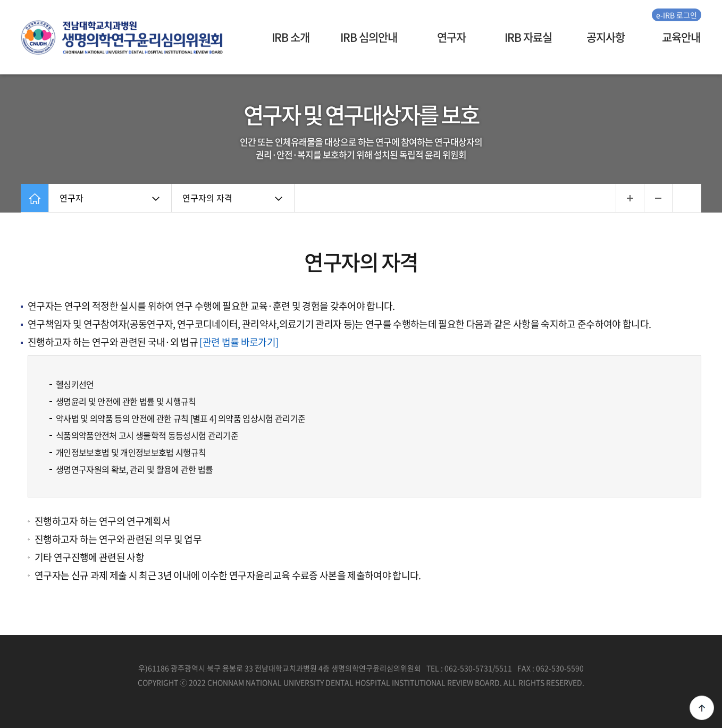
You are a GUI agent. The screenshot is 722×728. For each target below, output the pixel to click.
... (630, 198)
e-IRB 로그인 (677, 15)
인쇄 (687, 198)
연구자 (72, 198)
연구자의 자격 (207, 198)
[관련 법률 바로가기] (239, 342)
